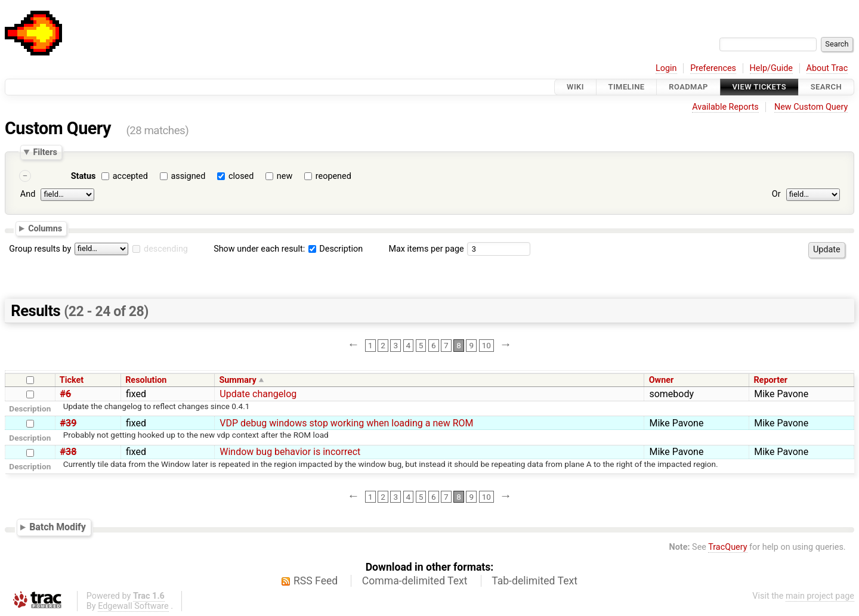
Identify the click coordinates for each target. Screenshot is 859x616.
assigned (188, 176)
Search (826, 87)
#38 (69, 452)
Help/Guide (771, 68)
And (28, 194)
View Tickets (759, 87)
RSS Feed (316, 581)
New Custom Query (811, 107)
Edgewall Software (133, 606)
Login (666, 68)
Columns (45, 228)
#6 (66, 394)
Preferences (713, 68)
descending (166, 249)
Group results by (40, 249)
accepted (130, 176)
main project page (820, 596)
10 (486, 345)
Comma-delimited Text (415, 581)
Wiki (575, 87)
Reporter (770, 380)
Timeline (627, 87)
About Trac (827, 68)
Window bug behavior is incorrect (290, 452)
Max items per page (426, 249)
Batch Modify (58, 527)
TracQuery (727, 547)
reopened (333, 176)
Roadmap (688, 87)
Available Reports (725, 107)
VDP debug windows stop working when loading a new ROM (346, 423)
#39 (69, 423)
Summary (237, 380)
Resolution (146, 380)
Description (336, 249)
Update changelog (258, 394)
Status (84, 176)
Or (776, 194)
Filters (45, 152)
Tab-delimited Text (534, 581)
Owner (662, 380)
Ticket (72, 380)
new (285, 176)
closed (241, 176)
